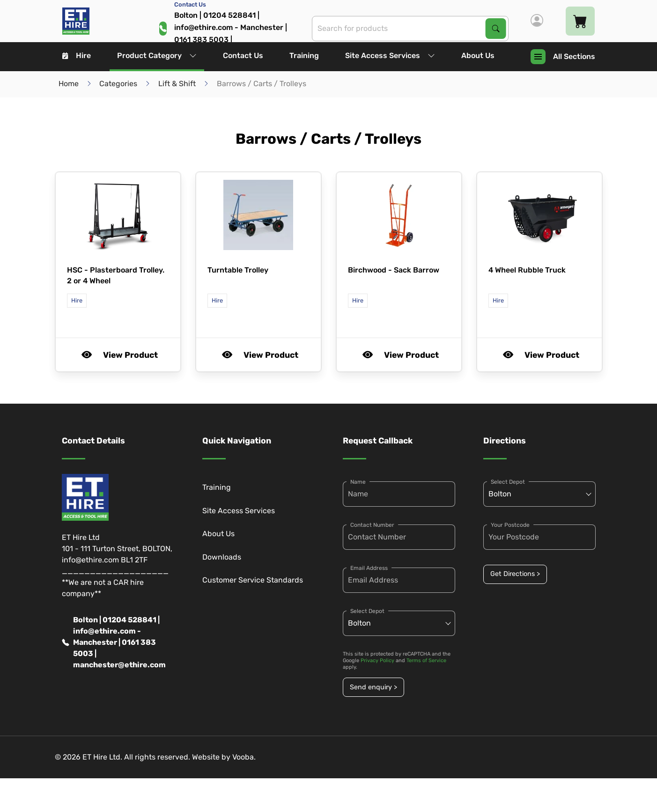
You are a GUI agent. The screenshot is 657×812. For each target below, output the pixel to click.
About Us (478, 55)
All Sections (563, 57)
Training (304, 55)
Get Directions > (515, 574)
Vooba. (244, 757)
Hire (77, 55)
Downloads (222, 557)
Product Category (157, 55)
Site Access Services (390, 55)
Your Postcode (510, 525)
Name (358, 482)
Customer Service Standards (253, 580)
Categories (118, 84)
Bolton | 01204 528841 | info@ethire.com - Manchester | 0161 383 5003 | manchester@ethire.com (114, 642)
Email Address (369, 568)
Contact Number (372, 525)
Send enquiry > (373, 687)
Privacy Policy (377, 661)
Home (69, 84)
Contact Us (243, 55)
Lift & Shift (177, 84)
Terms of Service (426, 661)
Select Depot (367, 611)
